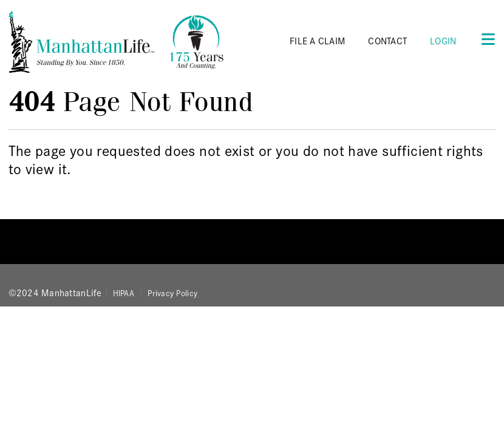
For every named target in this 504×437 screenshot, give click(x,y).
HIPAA (124, 293)
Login (443, 40)
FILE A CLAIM (317, 40)
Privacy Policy (172, 293)
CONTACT (387, 40)
